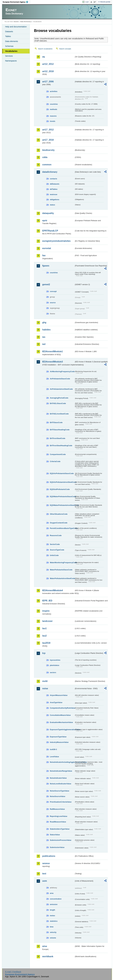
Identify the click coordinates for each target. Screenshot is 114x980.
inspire (46, 611)
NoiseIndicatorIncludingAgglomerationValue (62, 762)
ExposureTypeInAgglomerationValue (62, 730)
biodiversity (48, 150)
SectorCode (55, 544)
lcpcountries (55, 660)
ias (44, 337)
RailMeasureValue (57, 809)
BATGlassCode (56, 422)
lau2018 (46, 643)
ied (44, 344)
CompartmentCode (58, 454)
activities (54, 91)
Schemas (9, 46)
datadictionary (50, 172)
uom (45, 881)
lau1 (44, 628)
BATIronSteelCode (57, 438)
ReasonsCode (56, 535)
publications (49, 856)
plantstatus (54, 665)
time (52, 927)
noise (45, 688)
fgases (46, 266)
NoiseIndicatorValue (58, 778)
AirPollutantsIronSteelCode (61, 389)
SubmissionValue (57, 847)
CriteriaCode (55, 461)
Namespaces (11, 61)
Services (9, 56)
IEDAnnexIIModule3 (52, 362)
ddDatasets (55, 184)
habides (46, 330)
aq (43, 57)
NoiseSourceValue (57, 796)
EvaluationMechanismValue (61, 722)
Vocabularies (11, 51)
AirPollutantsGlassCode (60, 379)
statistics (54, 921)
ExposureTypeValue (58, 737)
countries (54, 104)
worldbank (48, 956)
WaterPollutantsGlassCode (61, 570)
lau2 (44, 636)
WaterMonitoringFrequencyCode (62, 563)
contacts (53, 179)
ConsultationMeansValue (60, 715)
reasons (53, 116)
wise (45, 946)
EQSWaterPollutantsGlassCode (62, 496)
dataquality (48, 213)
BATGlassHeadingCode (60, 430)
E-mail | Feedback (13, 972)
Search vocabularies (45, 49)
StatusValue (55, 835)
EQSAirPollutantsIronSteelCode (62, 482)
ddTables (54, 189)
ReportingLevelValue (59, 816)
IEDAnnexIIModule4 (52, 590)
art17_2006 (48, 82)
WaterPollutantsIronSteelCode (62, 578)
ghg (44, 322)
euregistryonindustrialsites (56, 241)
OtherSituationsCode (59, 514)
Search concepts (65, 49)
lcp (44, 653)
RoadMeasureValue (58, 822)
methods (53, 109)
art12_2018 (48, 71)
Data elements (12, 41)
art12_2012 (48, 64)
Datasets (9, 31)
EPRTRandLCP (50, 231)
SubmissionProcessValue (61, 840)
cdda (45, 157)
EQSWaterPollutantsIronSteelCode (62, 505)
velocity (53, 932)
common (47, 165)
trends (52, 121)
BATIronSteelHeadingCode (61, 446)
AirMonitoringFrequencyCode (62, 371)
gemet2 (46, 284)
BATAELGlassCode (58, 403)
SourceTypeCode (57, 550)
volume (53, 938)
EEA (16, 2)
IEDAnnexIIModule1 (52, 351)
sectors (53, 672)
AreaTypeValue (56, 702)
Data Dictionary (26, 22)
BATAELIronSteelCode (59, 414)
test (44, 874)
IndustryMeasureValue (59, 742)
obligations (54, 200)
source (53, 303)
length (52, 910)
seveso (46, 863)
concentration (56, 899)
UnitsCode (54, 555)
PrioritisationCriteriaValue (61, 802)
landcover (47, 621)
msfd (45, 681)
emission (54, 904)
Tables (8, 36)
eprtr (45, 221)
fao (44, 255)
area (52, 893)
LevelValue (54, 757)
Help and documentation (16, 27)
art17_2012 (48, 130)
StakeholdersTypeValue (60, 829)
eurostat (47, 248)
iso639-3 (53, 749)
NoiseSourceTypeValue (59, 791)
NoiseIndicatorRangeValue (61, 771)
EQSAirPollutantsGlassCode (62, 473)
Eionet (16, 22)
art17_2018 (48, 140)
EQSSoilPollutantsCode (60, 489)
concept (53, 291)
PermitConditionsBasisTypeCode (62, 528)
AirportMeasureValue (59, 695)
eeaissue (53, 194)
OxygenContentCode (59, 523)
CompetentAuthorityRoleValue (62, 708)
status (52, 205)
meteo (52, 916)
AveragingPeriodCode (59, 398)
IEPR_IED (47, 601)
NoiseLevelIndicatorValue (60, 784)
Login (87, 2)
